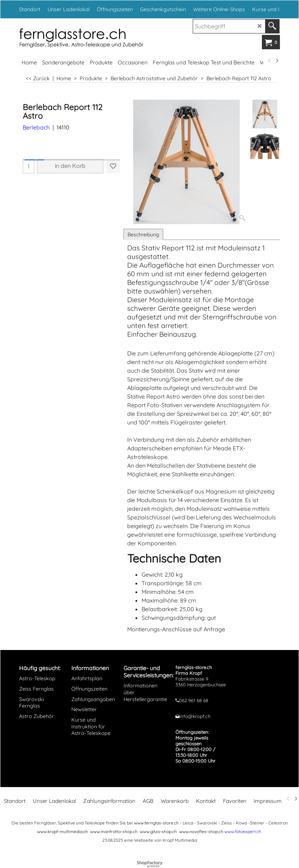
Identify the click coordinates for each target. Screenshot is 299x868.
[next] (277, 61)
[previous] (269, 61)
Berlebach (36, 127)
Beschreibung (143, 235)
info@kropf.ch (195, 716)
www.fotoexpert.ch (243, 831)
